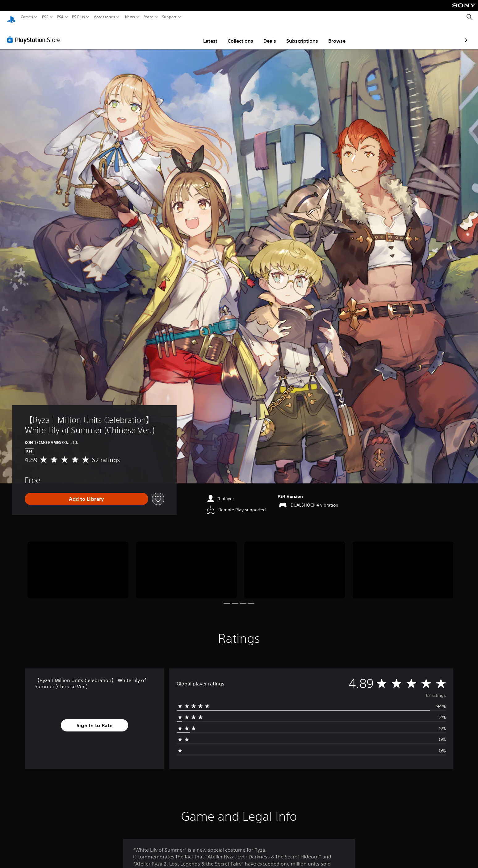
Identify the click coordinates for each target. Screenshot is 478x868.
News (130, 17)
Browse (301, 35)
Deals (234, 35)
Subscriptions (266, 35)
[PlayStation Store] (35, 34)
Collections (204, 35)
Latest (174, 35)
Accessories (105, 17)
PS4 (60, 17)
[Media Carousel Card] (78, 564)
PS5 (45, 17)
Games (27, 17)
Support (170, 17)
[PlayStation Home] (11, 17)
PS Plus (78, 17)
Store (149, 17)
